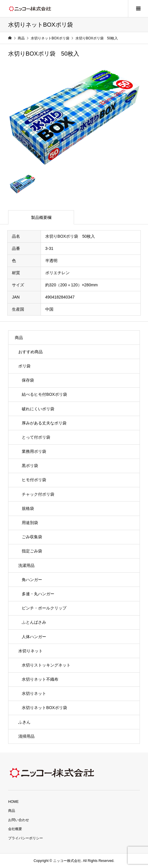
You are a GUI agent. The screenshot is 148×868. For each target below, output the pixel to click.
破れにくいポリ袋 (38, 409)
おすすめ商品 (30, 352)
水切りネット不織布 (40, 679)
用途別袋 (30, 523)
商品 (19, 338)
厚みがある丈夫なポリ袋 (44, 423)
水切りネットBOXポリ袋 (44, 708)
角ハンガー (32, 580)
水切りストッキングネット (46, 665)
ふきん (24, 722)
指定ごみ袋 (32, 551)
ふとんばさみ (34, 622)
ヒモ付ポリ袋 (34, 480)
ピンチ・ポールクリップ (44, 608)
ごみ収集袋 (32, 537)
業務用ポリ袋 (34, 451)
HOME (13, 802)
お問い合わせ (19, 820)
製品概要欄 (41, 217)
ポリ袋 (24, 366)
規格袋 (28, 508)
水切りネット (30, 651)
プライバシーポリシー (26, 838)
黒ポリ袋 (30, 466)
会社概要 (15, 829)
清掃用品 (26, 736)
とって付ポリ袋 (36, 437)
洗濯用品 (26, 565)
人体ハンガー (34, 637)
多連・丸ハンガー (38, 594)
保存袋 (28, 380)
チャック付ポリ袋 (38, 494)
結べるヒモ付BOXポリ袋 (44, 394)
